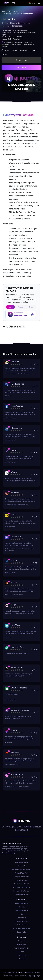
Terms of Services (21, 976)
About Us (21, 959)
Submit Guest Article (21, 948)
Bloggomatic (16, 428)
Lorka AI (15, 362)
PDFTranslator (17, 384)
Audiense (15, 752)
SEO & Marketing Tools (21, 895)
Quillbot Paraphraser (20, 688)
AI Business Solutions (21, 884)
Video (22, 914)
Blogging (21, 907)
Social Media (21, 932)
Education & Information (21, 887)
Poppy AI (15, 605)
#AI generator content (10, 374)
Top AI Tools (21, 918)
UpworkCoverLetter (20, 710)
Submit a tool (21, 945)
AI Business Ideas (21, 921)
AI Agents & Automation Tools (21, 869)
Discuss (5, 50)
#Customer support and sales (12, 549)
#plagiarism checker (10, 573)
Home (4, 11)
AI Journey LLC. (21, 972)
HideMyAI (16, 625)
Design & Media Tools (21, 877)
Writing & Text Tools (16, 11)
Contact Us (21, 941)
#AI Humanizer (9, 637)
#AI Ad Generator (9, 550)
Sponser (21, 952)
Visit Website (21, 60)
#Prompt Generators (23, 786)
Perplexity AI (17, 667)
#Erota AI (7, 595)
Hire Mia (15, 492)
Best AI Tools (22, 955)
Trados (14, 730)
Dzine (13, 514)
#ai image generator (10, 527)
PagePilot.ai (16, 537)
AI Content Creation (21, 925)
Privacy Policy (8, 976)
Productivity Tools (21, 862)
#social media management (25, 374)
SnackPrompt (17, 774)
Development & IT (21, 880)
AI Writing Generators (12, 14)
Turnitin (14, 560)
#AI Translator (8, 742)
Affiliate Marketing (22, 903)
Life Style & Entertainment (22, 891)
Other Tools (21, 866)
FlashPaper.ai (17, 406)
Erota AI (14, 582)
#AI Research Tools (23, 505)
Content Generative (21, 910)
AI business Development (21, 928)
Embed (24, 50)
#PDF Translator (9, 396)
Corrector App (17, 647)
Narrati (14, 450)
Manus (14, 472)
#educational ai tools (10, 418)
